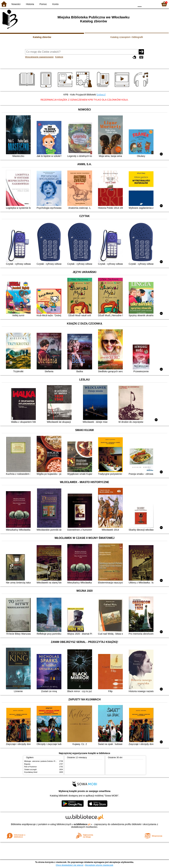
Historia (30, 4)
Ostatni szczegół (30, 770)
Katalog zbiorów (42, 37)
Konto (55, 4)
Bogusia (27, 764)
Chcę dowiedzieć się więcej (69, 865)
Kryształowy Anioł (31, 772)
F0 (140, 4)
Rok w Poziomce (30, 767)
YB (125, 4)
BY (132, 4)
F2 (153, 4)
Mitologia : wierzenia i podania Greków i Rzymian (42, 761)
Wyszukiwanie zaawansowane (39, 57)
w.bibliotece (82, 824)
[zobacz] (101, 95)
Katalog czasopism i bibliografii (127, 37)
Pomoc (43, 4)
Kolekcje (59, 57)
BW (119, 4)
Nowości (16, 4)
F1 (145, 4)
